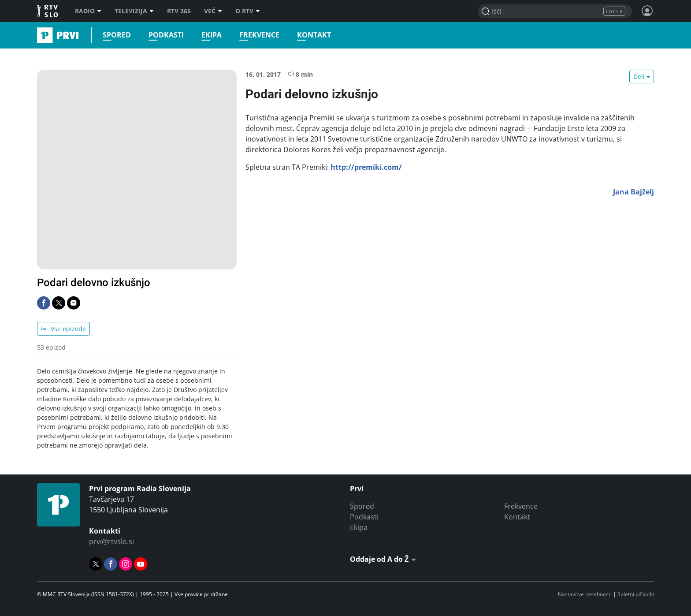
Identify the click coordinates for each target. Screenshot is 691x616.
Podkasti (166, 35)
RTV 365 (179, 11)
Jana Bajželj (633, 192)
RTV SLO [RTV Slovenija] (48, 11)
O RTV (248, 11)
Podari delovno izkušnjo (94, 283)
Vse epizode (63, 329)
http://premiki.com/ (366, 167)
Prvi (40, 35)
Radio (88, 11)
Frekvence (259, 35)
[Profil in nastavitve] (647, 11)
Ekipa (212, 35)
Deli (639, 77)
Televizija (134, 11)
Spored (117, 35)
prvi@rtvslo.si (111, 541)
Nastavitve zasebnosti (585, 594)
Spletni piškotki (636, 594)
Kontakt (314, 35)
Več (213, 11)
